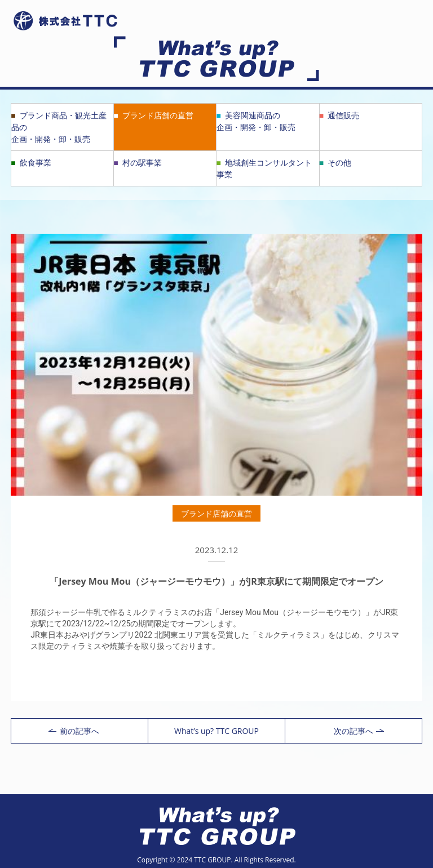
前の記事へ (74, 731)
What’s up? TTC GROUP (216, 731)
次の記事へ (359, 731)
